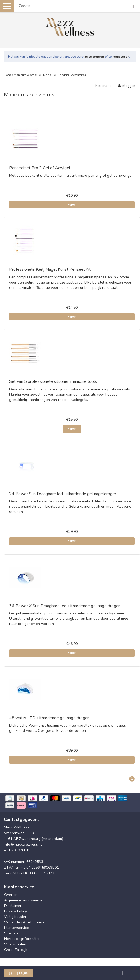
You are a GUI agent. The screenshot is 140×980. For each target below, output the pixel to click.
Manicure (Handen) (56, 75)
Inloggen (127, 86)
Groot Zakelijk (16, 950)
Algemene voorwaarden (24, 900)
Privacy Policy (15, 911)
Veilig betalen (16, 917)
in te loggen (95, 56)
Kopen (72, 205)
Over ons (12, 895)
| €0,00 (18, 973)
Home (8, 75)
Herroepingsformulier (22, 939)
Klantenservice (17, 928)
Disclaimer (13, 906)
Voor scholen (15, 944)
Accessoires (78, 75)
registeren (121, 56)
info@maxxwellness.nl (23, 845)
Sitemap (11, 933)
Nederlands (104, 86)
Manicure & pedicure (27, 75)
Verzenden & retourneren (25, 922)
